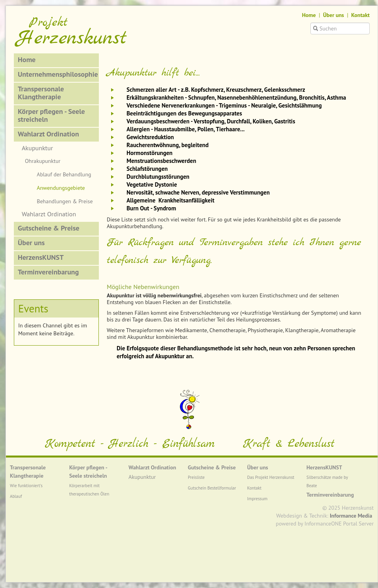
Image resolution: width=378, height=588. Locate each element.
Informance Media (351, 516)
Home (309, 15)
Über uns (334, 15)
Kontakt (360, 15)
